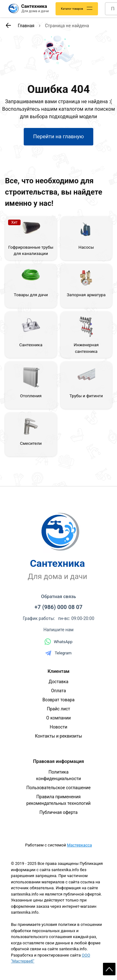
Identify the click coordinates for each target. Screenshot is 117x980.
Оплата (59, 691)
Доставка (58, 682)
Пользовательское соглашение (58, 788)
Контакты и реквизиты (58, 736)
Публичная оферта (58, 812)
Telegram (58, 653)
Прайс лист (58, 709)
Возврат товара (58, 700)
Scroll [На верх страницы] (109, 969)
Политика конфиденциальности (59, 775)
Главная (26, 26)
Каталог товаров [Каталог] (72, 9)
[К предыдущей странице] (8, 25)
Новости (58, 727)
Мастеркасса (80, 845)
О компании (58, 718)
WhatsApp (59, 642)
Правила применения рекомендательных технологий (59, 800)
